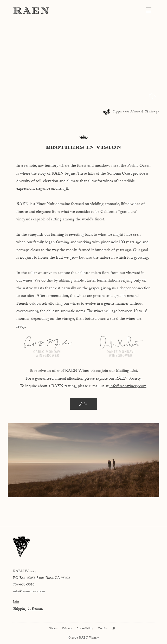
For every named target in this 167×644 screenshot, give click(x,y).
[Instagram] (114, 629)
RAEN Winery (31, 10)
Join (84, 404)
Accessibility (85, 629)
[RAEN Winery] (83, 547)
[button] (150, 10)
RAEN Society (128, 379)
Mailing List (126, 371)
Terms (54, 629)
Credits (103, 629)
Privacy (67, 629)
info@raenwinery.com (128, 387)
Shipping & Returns (28, 609)
